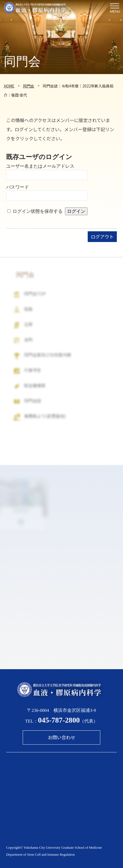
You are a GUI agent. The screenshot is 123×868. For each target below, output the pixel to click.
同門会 (29, 86)
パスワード (18, 187)
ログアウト (102, 237)
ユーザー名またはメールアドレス (40, 166)
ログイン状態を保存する (38, 211)
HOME (9, 86)
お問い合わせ (61, 737)
